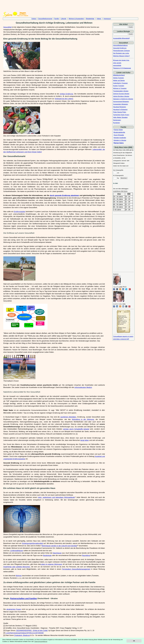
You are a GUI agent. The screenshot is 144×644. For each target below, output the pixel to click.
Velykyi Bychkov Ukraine (121, 96)
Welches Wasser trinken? (121, 56)
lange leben (85, 440)
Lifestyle (64, 19)
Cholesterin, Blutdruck (22, 635)
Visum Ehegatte (119, 135)
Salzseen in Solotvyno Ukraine (123, 99)
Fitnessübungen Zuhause (121, 51)
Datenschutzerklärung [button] (41, 642)
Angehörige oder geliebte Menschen (17, 567)
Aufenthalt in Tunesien (120, 83)
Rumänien (116, 123)
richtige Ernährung (66, 94)
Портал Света (119, 143)
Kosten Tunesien (119, 86)
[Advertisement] (71, 5)
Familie (56, 19)
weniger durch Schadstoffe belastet (76, 429)
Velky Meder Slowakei (120, 117)
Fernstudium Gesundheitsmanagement (76, 569)
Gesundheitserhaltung (120, 45)
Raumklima (86, 555)
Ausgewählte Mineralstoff (121, 38)
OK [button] (134, 641)
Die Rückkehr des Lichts (121, 53)
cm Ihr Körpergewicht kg (120, 175)
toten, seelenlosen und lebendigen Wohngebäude (56, 497)
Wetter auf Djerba (119, 80)
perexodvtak (117, 65)
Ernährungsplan (20, 212)
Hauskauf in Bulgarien (120, 110)
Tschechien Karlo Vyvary (121, 115)
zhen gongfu (117, 63)
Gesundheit (7, 27)
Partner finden (118, 130)
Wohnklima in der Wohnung (83, 419)
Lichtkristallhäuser (17, 551)
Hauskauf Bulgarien (120, 107)
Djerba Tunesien (119, 78)
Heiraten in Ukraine (120, 140)
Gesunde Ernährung (120, 48)
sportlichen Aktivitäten (68, 417)
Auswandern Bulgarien (121, 104)
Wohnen (19, 576)
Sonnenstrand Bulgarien (121, 102)
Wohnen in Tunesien (120, 88)
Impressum (107, 19)
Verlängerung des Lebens (64, 99)
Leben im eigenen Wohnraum (51, 564)
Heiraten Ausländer (120, 138)
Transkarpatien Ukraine (121, 91)
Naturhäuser (57, 553)
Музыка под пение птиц (121, 60)
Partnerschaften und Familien (24, 598)
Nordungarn (117, 120)
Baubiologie (47, 555)
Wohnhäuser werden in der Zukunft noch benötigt (59, 546)
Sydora (34, 19)
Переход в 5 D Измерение (122, 68)
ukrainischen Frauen (14, 609)
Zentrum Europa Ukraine (121, 94)
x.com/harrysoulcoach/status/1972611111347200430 (25, 633)
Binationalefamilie (119, 132)
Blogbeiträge (90, 19)
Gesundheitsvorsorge (45, 19)
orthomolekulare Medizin (83, 387)
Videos (99, 19)
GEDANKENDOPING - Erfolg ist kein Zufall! (32, 631)
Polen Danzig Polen (120, 112)
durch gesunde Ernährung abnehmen (64, 195)
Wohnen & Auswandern (76, 19)
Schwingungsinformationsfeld (32, 543)
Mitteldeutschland (119, 75)
